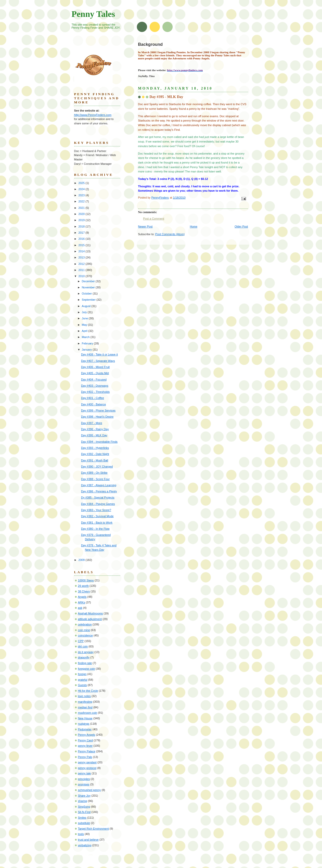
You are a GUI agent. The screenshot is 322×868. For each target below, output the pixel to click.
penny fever (85, 746)
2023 (82, 195)
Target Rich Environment (93, 829)
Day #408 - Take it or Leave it (99, 354)
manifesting (85, 702)
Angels (82, 597)
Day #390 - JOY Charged (97, 466)
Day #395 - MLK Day (94, 435)
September (89, 300)
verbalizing (85, 845)
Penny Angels (87, 735)
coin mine (84, 630)
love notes (84, 696)
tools (81, 834)
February (88, 343)
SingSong (84, 807)
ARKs (82, 602)
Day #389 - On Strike (94, 473)
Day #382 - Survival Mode (97, 516)
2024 (82, 189)
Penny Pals (85, 757)
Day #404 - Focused (94, 379)
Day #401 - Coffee (92, 398)
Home (193, 226)
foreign (82, 674)
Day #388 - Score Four (95, 479)
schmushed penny (90, 790)
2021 (82, 208)
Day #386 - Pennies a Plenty (99, 491)
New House (85, 718)
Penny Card (85, 740)
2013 (82, 257)
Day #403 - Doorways (95, 386)
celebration (85, 624)
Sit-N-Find (84, 812)
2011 (82, 270)
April (85, 331)
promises (84, 784)
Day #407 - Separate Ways (98, 361)
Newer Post (145, 226)
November (89, 287)
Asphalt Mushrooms (91, 613)
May (85, 325)
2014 (82, 251)
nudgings (84, 724)
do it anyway (86, 652)
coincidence (85, 635)
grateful (83, 680)
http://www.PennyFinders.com (93, 115)
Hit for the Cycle (88, 691)
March (86, 337)
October (87, 294)
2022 (82, 201)
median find (85, 707)
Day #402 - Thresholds (95, 392)
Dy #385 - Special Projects (98, 497)
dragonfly (84, 657)
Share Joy (84, 796)
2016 (82, 239)
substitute (84, 823)
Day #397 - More (92, 423)
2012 (82, 264)
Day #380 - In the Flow (95, 529)
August (87, 306)
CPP (81, 641)
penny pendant (87, 762)
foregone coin (87, 669)
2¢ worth (83, 586)
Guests (82, 685)
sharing (83, 801)
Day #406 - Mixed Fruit (95, 367)
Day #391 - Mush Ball (95, 460)
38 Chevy (84, 591)
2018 (82, 226)
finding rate (85, 663)
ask (80, 608)
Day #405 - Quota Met (95, 373)
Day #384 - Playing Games (98, 504)
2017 (82, 233)
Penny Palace (87, 751)
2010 (82, 276)
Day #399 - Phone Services (98, 410)
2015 (82, 245)
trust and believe (88, 840)
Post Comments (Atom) (170, 234)
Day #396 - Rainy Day (95, 429)
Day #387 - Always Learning (99, 485)
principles (84, 779)
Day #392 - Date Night (95, 454)
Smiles (82, 818)
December (89, 281)
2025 (82, 183)
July (85, 312)
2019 (82, 220)
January (87, 350)
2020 (82, 214)
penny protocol (87, 768)
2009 (82, 560)
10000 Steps (86, 580)
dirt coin (83, 646)
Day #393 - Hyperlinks (95, 448)
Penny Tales (93, 14)
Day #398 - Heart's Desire (97, 417)
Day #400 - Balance (93, 404)
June (85, 318)
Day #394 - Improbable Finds (99, 442)
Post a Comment (154, 219)
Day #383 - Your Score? (96, 510)
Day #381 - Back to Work (97, 523)
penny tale (85, 773)
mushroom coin (88, 713)
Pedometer (85, 729)
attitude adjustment (90, 619)
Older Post (241, 226)
